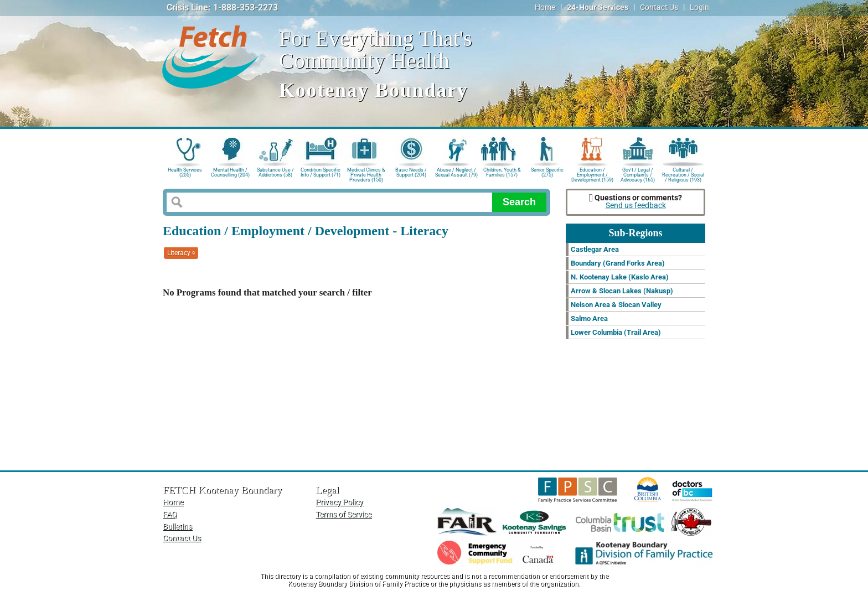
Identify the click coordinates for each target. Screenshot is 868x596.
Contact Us (659, 7)
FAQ (170, 514)
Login (699, 7)
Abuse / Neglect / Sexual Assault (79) (456, 172)
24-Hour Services (598, 7)
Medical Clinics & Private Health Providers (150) (366, 174)
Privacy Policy (339, 502)
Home (545, 7)
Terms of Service (343, 514)
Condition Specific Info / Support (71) (321, 172)
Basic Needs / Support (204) (411, 172)
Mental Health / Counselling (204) (230, 172)
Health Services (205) (185, 172)
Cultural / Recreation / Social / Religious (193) (683, 174)
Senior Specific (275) (547, 172)
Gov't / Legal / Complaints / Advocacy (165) (638, 174)
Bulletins (177, 527)
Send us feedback (636, 206)
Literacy (181, 253)
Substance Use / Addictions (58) (275, 172)
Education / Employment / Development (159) (592, 174)
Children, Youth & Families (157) (502, 172)
